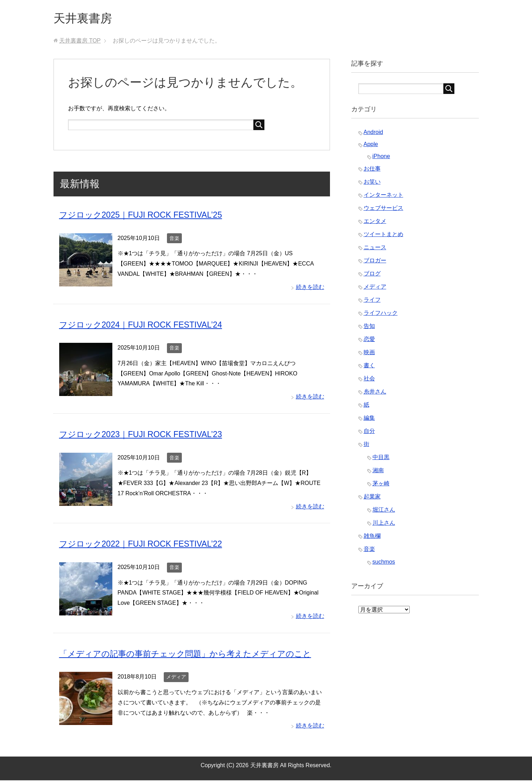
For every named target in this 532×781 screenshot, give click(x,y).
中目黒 (381, 459)
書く (369, 367)
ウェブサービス (383, 209)
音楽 (174, 239)
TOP (80, 42)
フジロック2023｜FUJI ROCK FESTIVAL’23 (144, 435)
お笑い (372, 183)
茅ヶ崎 (381, 485)
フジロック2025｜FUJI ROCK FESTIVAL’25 (144, 216)
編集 (369, 419)
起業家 (372, 498)
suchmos (384, 563)
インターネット (383, 196)
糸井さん (375, 393)
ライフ (372, 301)
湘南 (378, 472)
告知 (369, 327)
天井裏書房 (85, 19)
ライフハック (381, 314)
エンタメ (375, 222)
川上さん (384, 524)
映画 (369, 354)
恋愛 (369, 341)
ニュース (375, 249)
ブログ (372, 275)
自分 (369, 432)
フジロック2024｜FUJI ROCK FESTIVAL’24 (144, 326)
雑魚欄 (372, 537)
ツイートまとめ (383, 236)
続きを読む (310, 288)
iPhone (381, 158)
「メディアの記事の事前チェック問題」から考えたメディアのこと (191, 654)
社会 (369, 380)
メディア (176, 677)
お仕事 (372, 170)
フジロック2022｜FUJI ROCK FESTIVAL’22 (144, 545)
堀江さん (384, 511)
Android (373, 133)
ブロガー (375, 262)
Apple (371, 146)
